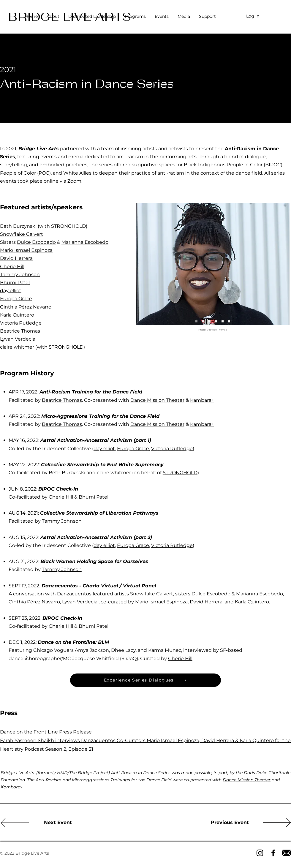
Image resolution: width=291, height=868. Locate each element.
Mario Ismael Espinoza (26, 250)
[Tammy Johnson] (209, 321)
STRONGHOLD (180, 473)
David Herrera (16, 258)
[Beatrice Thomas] (196, 321)
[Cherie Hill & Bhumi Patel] (223, 321)
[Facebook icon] (273, 853)
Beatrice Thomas (20, 331)
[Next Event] (58, 823)
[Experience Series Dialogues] (145, 680)
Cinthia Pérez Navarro (26, 307)
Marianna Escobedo (85, 242)
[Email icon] (287, 853)
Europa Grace (16, 299)
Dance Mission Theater (157, 400)
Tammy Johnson (20, 275)
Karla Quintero (17, 315)
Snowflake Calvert (22, 234)
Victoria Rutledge (21, 323)
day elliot (11, 291)
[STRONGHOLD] (229, 321)
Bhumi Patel (15, 283)
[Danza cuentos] (216, 321)
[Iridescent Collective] (203, 321)
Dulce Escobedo (36, 242)
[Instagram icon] (260, 853)
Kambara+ (202, 400)
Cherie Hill (12, 267)
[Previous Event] (230, 823)
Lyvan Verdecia (18, 339)
